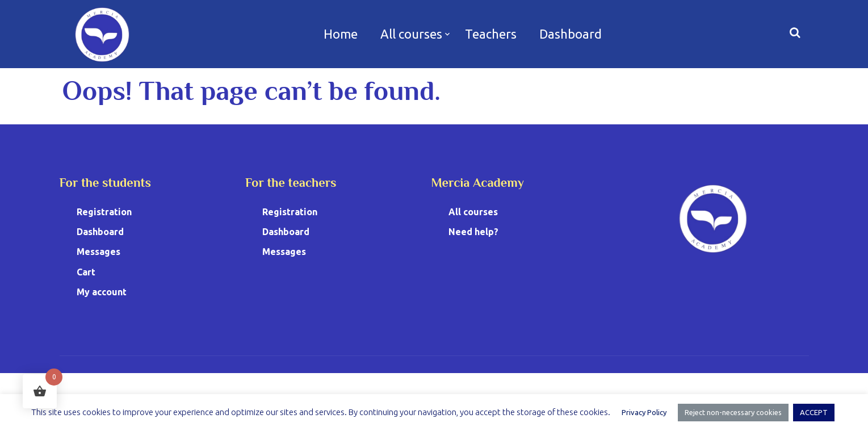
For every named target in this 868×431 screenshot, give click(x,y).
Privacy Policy (644, 412)
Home (341, 34)
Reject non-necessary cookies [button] (733, 412)
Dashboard (571, 34)
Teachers (491, 34)
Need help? (473, 232)
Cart (86, 272)
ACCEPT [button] (814, 412)
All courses (411, 34)
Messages (98, 252)
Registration (104, 212)
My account (102, 292)
